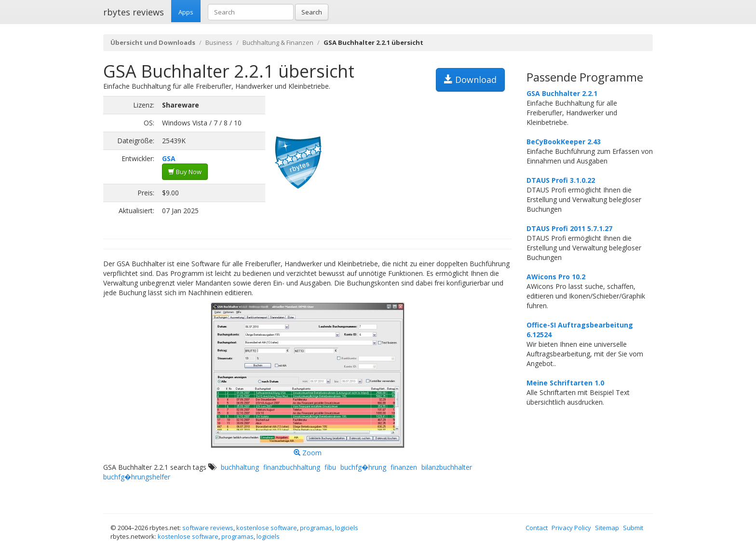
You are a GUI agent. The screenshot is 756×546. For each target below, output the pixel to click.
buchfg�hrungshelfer (137, 477)
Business (219, 42)
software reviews (208, 528)
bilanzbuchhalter (447, 467)
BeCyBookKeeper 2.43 (564, 142)
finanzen (404, 467)
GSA (169, 158)
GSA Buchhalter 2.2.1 (562, 93)
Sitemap (607, 528)
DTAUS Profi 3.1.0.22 (561, 180)
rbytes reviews (134, 12)
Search (312, 12)
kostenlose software (267, 528)
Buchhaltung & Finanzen (278, 42)
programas (316, 528)
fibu (330, 467)
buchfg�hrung (363, 467)
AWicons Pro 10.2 (556, 277)
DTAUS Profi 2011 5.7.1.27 (569, 228)
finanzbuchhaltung (292, 467)
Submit (633, 528)
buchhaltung (240, 467)
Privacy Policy (571, 528)
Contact (537, 528)
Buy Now (185, 172)
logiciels (347, 528)
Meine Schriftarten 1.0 (565, 383)
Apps (186, 12)
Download (470, 80)
